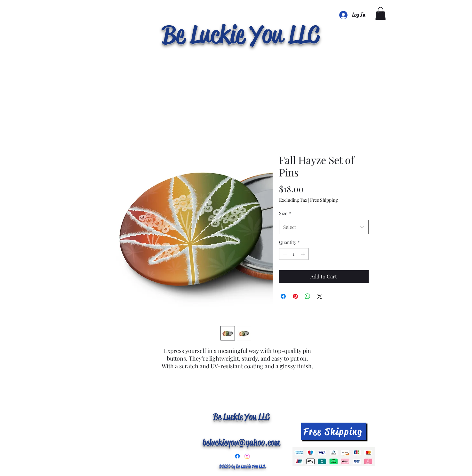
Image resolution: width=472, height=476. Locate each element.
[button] (380, 14)
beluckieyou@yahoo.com (241, 442)
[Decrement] (284, 254)
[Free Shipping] (334, 431)
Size (285, 213)
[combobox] (324, 227)
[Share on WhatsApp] (308, 296)
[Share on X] (320, 296)
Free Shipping (324, 200)
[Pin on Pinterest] (295, 296)
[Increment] (304, 254)
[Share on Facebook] (283, 296)
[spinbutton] (294, 254)
